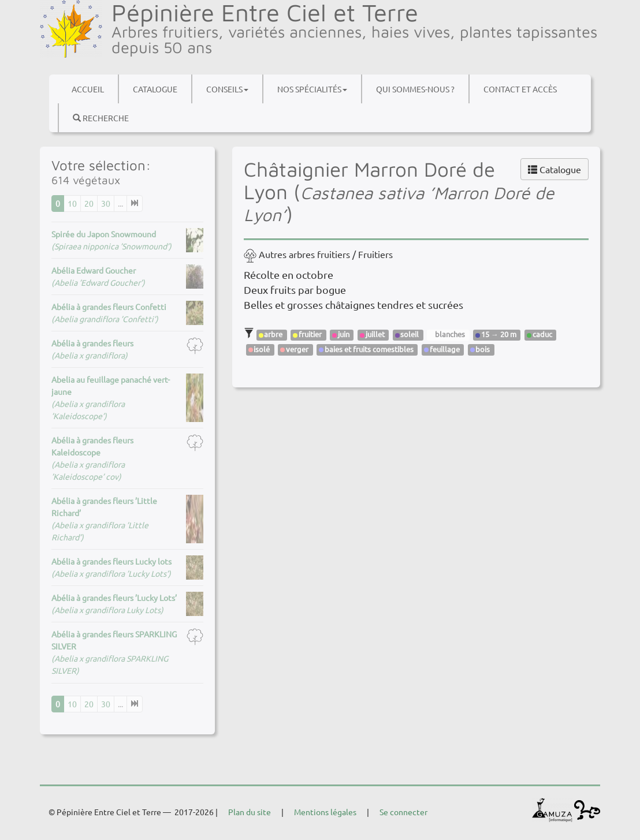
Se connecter (403, 812)
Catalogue (155, 89)
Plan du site (250, 812)
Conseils (227, 89)
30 (106, 203)
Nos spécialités (312, 89)
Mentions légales (325, 812)
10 (72, 203)
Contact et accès (520, 89)
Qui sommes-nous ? (415, 89)
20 (89, 203)
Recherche (101, 118)
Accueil (88, 89)
